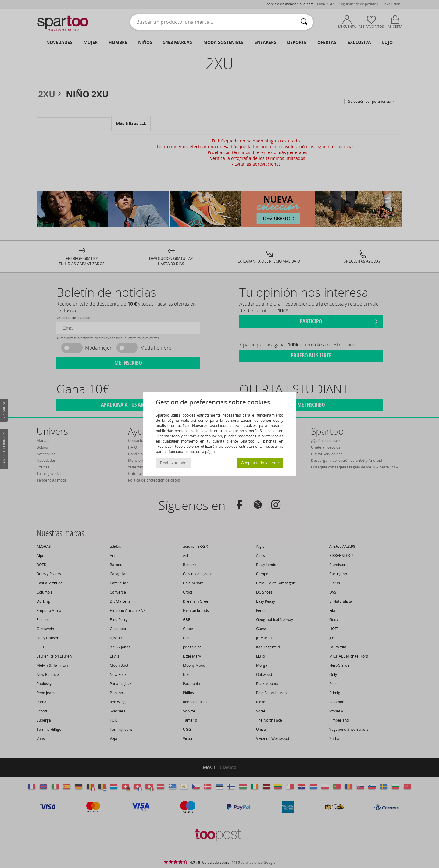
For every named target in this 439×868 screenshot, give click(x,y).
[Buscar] (304, 22)
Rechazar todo (173, 463)
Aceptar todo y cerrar (260, 463)
